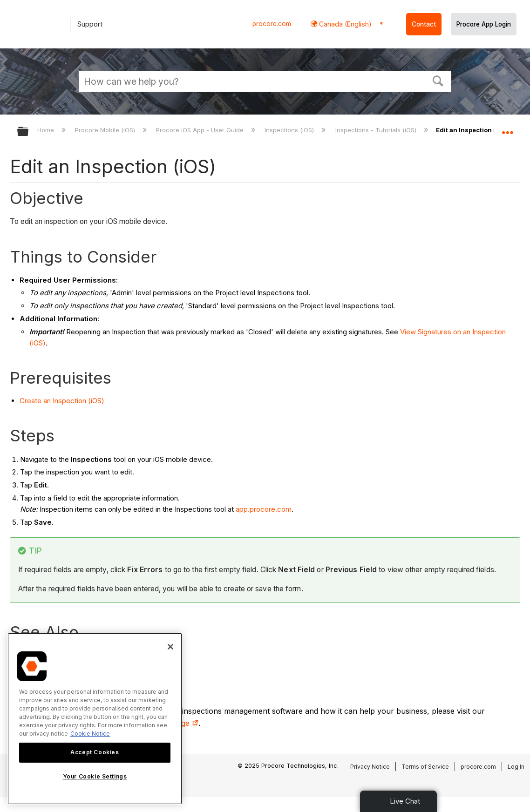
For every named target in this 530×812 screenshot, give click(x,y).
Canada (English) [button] (344, 24)
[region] (95, 719)
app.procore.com (264, 509)
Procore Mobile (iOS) (106, 130)
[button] (438, 80)
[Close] (170, 647)
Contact (424, 24)
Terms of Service (425, 767)
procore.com (272, 24)
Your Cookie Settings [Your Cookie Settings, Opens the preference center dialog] (95, 776)
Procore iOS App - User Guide (201, 130)
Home (47, 130)
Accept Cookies (95, 752)
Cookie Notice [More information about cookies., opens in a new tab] (90, 734)
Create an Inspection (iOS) (62, 401)
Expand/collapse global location (507, 129)
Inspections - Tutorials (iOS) (377, 130)
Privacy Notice (370, 767)
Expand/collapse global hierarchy (29, 132)
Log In (516, 767)
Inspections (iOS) (290, 130)
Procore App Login (484, 24)
